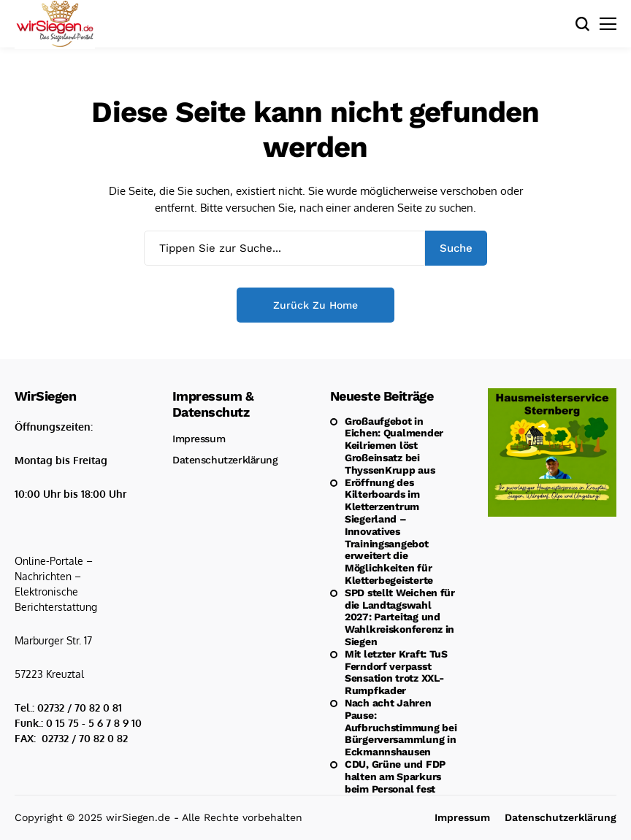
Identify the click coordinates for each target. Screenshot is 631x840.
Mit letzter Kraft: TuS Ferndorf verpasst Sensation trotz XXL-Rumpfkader (396, 672)
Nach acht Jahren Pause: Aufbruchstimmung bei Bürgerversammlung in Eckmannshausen (401, 727)
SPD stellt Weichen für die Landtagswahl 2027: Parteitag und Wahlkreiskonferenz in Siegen (400, 617)
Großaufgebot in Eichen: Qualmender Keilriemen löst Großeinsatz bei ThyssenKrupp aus (394, 446)
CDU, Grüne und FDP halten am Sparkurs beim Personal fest (395, 777)
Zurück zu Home (315, 305)
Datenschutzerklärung (225, 460)
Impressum (199, 439)
